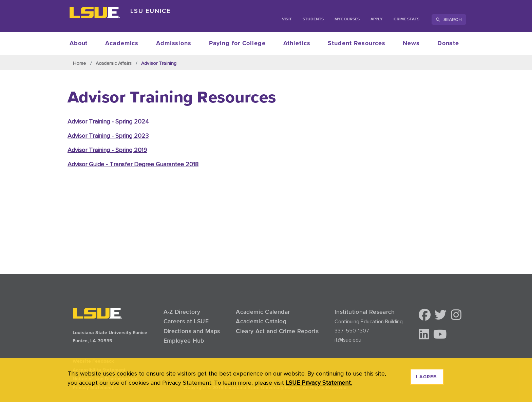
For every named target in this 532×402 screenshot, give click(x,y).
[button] (425, 315)
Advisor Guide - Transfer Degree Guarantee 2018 (133, 164)
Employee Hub (184, 341)
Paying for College (237, 43)
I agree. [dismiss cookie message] (427, 377)
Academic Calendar (263, 312)
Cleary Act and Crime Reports (277, 331)
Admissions (174, 43)
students (313, 19)
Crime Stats (406, 19)
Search (449, 19)
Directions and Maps (192, 331)
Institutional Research (365, 312)
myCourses (347, 19)
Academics (122, 43)
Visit (287, 19)
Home (80, 63)
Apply (377, 19)
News (411, 43)
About (79, 43)
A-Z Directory (182, 312)
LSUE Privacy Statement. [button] (319, 382)
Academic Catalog (261, 321)
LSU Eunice (150, 11)
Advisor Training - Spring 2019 (107, 150)
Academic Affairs (114, 63)
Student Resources (356, 43)
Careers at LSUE (186, 321)
